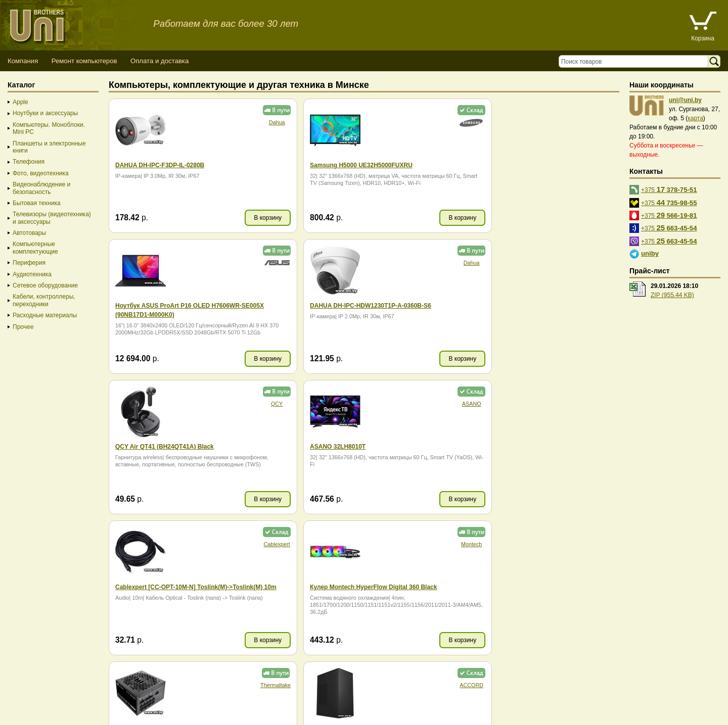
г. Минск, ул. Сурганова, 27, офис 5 (375, 706)
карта (695, 118)
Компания (23, 61)
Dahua (254, 122)
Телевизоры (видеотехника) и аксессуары (52, 218)
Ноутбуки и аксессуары (45, 113)
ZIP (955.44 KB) (672, 295)
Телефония (29, 162)
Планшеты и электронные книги (49, 147)
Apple (20, 102)
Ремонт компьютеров (84, 61)
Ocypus (426, 544)
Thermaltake (598, 404)
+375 (669, 189)
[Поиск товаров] (636, 61)
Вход (57, 715)
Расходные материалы (45, 315)
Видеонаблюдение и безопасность (41, 188)
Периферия (29, 263)
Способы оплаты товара (81, 697)
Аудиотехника (32, 274)
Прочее (23, 327)
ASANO (599, 263)
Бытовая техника (37, 203)
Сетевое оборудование (45, 285)
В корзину (245, 218)
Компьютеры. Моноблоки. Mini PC (49, 128)
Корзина (703, 38)
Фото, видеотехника (41, 173)
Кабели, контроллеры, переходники (44, 300)
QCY (426, 263)
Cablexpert (254, 404)
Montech (426, 404)
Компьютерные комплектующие (35, 248)
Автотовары (29, 233)
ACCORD (255, 544)
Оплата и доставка (160, 61)
